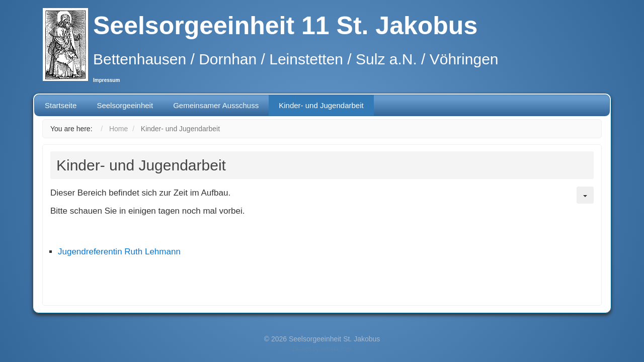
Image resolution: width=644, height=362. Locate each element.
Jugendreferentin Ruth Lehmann (119, 252)
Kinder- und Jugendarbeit (321, 105)
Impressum (106, 80)
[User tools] (585, 195)
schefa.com (336, 349)
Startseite (61, 105)
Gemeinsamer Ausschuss (216, 105)
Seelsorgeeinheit (125, 105)
